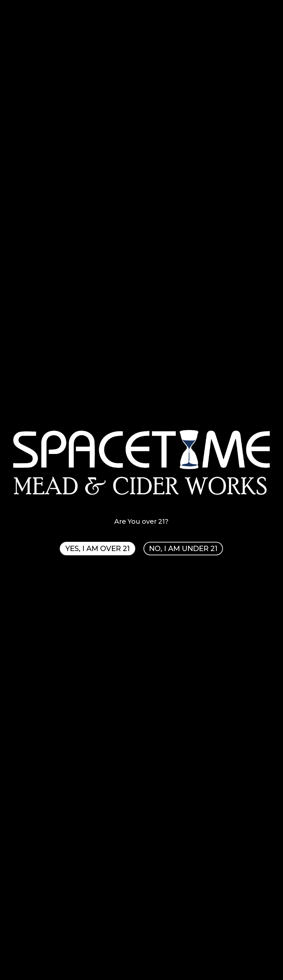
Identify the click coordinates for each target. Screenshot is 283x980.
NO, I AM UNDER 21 (184, 549)
